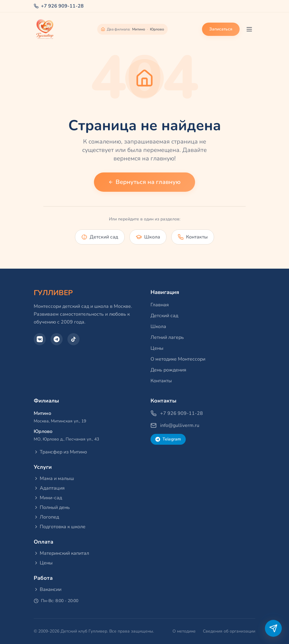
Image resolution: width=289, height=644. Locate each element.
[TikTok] (73, 339)
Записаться (221, 29)
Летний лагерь (167, 337)
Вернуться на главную (144, 182)
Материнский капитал (61, 553)
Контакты (161, 381)
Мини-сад (48, 498)
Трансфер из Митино (60, 452)
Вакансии (48, 589)
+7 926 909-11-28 (59, 6)
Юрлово (157, 29)
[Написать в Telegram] (273, 628)
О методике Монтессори (178, 359)
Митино (139, 29)
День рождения (168, 370)
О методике (184, 631)
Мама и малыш (54, 478)
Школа (158, 327)
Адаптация (49, 488)
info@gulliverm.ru (175, 425)
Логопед (46, 517)
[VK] (40, 339)
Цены (157, 348)
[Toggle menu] (249, 29)
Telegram (168, 439)
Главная (160, 305)
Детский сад (164, 316)
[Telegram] (57, 339)
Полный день (52, 507)
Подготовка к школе (60, 527)
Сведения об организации (229, 631)
